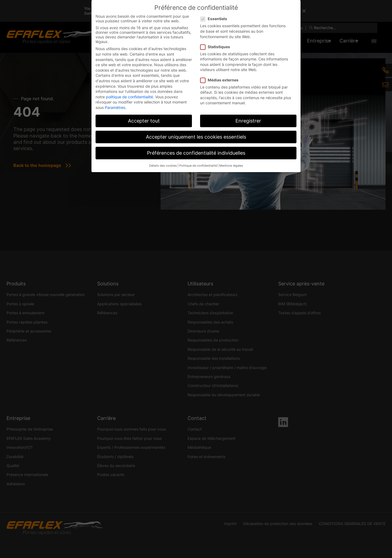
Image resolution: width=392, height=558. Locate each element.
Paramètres (115, 107)
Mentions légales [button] (231, 166)
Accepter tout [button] (144, 121)
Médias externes (221, 80)
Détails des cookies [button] (163, 166)
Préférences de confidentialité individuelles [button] (196, 153)
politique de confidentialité (129, 97)
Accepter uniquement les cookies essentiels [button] (196, 137)
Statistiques (217, 47)
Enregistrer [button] (248, 121)
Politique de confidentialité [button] (198, 166)
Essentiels (215, 19)
